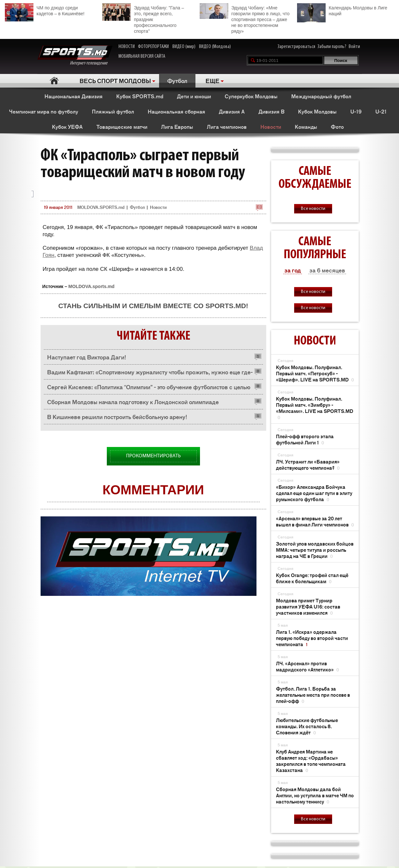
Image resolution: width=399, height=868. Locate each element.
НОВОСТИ (127, 47)
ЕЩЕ (212, 80)
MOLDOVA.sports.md (92, 286)
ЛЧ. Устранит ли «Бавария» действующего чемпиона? (308, 464)
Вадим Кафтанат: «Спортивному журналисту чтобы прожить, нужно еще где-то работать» (150, 374)
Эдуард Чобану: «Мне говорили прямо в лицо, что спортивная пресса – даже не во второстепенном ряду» (245, 18)
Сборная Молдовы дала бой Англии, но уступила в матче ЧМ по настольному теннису (315, 795)
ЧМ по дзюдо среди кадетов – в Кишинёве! (45, 10)
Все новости (313, 209)
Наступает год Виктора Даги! (87, 357)
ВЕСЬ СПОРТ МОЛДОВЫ (115, 80)
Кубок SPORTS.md (140, 96)
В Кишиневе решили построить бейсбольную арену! (117, 416)
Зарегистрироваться (296, 47)
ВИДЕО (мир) (184, 47)
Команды (306, 127)
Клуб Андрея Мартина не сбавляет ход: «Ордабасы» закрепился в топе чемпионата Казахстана (311, 761)
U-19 (356, 111)
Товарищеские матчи (122, 127)
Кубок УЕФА (67, 127)
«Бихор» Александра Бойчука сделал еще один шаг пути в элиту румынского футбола (314, 493)
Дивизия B (271, 111)
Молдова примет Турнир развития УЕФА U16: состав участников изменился (308, 606)
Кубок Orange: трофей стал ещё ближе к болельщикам (312, 578)
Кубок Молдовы (317, 111)
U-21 (381, 111)
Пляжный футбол (113, 111)
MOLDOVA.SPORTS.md (101, 207)
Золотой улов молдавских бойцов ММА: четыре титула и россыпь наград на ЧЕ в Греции (315, 550)
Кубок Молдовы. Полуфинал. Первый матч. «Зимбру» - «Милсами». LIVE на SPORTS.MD (315, 408)
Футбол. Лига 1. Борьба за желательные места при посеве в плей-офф (313, 695)
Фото (337, 127)
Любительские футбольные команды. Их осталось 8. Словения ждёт (307, 726)
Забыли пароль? (332, 47)
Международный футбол (321, 96)
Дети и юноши (194, 96)
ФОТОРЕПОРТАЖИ (153, 47)
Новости (271, 127)
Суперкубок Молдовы (251, 96)
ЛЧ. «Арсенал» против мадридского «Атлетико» (307, 666)
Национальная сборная (176, 111)
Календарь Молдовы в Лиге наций (342, 10)
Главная (54, 81)
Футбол (177, 80)
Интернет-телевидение (75, 56)
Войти (354, 47)
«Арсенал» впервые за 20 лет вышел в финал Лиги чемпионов (315, 521)
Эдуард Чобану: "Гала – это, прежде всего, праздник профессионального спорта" (143, 18)
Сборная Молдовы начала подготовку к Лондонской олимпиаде (133, 402)
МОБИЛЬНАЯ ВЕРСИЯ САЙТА (142, 56)
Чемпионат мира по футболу (44, 111)
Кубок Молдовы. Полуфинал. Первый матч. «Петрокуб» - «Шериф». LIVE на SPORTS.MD (315, 373)
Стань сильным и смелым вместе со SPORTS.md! (153, 306)
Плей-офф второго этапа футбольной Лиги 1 (305, 439)
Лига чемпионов (227, 127)
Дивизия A (232, 111)
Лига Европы (177, 127)
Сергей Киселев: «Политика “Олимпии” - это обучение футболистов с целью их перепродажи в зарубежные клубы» (149, 388)
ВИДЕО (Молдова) (215, 47)
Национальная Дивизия (74, 96)
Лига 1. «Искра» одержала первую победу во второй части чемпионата (312, 638)
